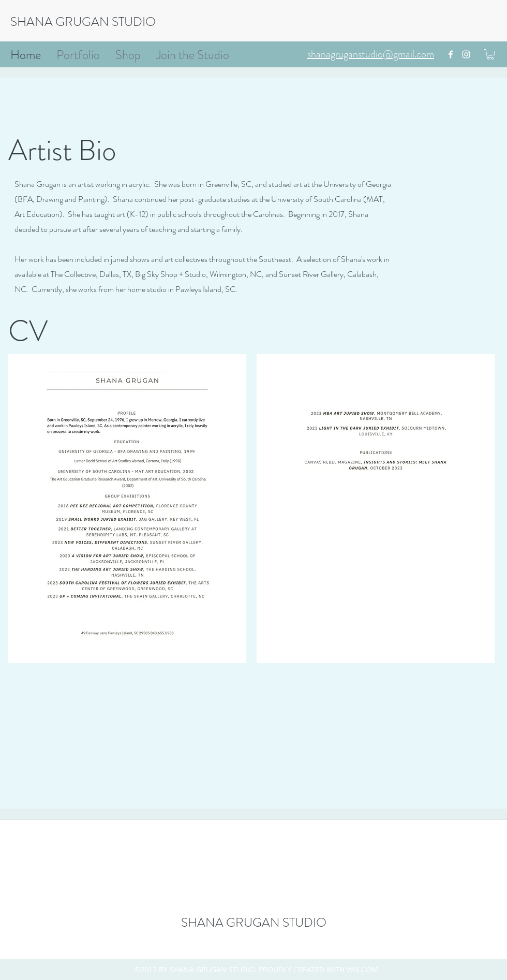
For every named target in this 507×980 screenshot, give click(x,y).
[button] (490, 54)
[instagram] (466, 54)
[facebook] (451, 54)
